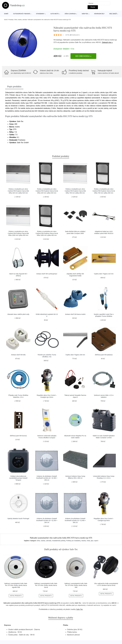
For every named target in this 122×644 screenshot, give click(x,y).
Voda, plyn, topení (92, 541)
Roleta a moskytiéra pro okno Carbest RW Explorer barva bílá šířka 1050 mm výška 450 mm (18, 233)
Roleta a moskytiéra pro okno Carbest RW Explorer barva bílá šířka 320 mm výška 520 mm (18, 191)
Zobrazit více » (107, 42)
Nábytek (85, 14)
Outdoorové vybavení (22, 14)
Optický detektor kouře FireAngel (18, 519)
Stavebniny (40, 14)
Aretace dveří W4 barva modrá (75, 314)
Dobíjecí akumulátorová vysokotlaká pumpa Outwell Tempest (18, 478)
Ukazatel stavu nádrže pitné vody (18, 314)
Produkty (11, 20)
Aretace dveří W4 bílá (18, 355)
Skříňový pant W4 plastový (104, 355)
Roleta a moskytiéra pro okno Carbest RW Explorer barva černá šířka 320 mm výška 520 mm (47, 191)
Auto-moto (55, 14)
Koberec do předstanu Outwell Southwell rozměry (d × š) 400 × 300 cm (75, 520)
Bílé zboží (113, 14)
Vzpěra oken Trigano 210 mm (104, 274)
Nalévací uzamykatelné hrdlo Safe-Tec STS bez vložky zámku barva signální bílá (16, 585)
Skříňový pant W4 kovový (18, 436)
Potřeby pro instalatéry (73, 541)
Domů (6, 14)
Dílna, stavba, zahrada (21, 20)
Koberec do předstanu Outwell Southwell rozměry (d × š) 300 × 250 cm (47, 478)
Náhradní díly (99, 14)
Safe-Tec (78, 42)
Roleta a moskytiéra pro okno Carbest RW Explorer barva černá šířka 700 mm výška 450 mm (104, 191)
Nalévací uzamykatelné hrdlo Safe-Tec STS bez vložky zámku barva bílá (76, 585)
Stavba (84, 541)
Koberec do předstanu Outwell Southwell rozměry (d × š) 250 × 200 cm (47, 520)
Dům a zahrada (70, 14)
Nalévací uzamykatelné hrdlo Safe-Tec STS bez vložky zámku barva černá (46, 585)
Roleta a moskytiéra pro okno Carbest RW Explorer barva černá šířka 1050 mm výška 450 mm (47, 233)
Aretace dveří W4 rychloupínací (47, 274)
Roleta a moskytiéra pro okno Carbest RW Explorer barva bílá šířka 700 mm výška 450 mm (75, 191)
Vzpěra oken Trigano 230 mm (75, 355)
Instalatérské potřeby (59, 541)
